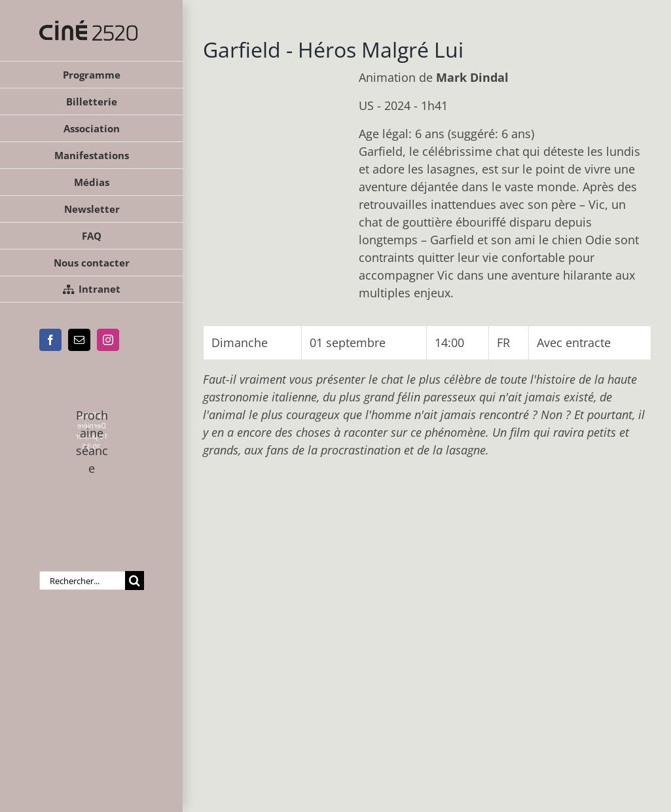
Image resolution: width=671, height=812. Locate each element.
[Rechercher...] (82, 581)
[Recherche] (135, 581)
